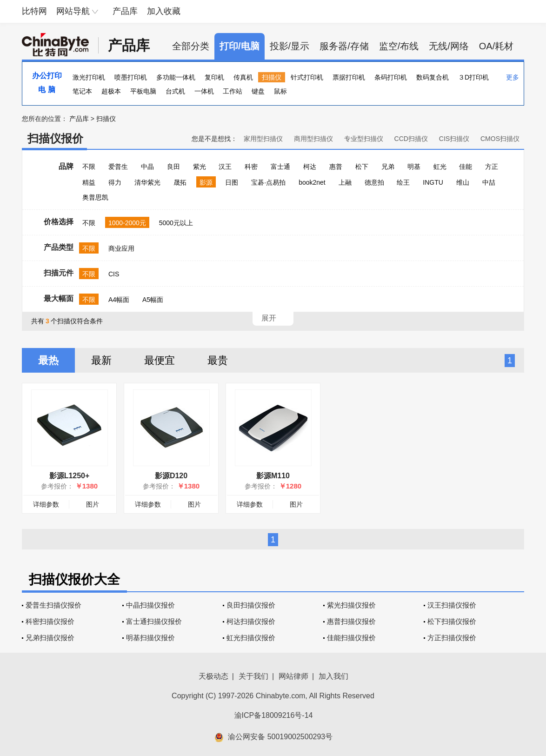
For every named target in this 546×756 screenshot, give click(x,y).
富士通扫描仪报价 (154, 621)
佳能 (466, 167)
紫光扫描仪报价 (351, 605)
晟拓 (180, 182)
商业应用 (121, 248)
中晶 (147, 167)
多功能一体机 (176, 77)
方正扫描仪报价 (452, 638)
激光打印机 (89, 77)
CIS (114, 274)
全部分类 (191, 46)
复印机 (214, 77)
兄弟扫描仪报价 (50, 638)
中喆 (489, 182)
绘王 (403, 182)
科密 (251, 167)
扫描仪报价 (55, 138)
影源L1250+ (70, 476)
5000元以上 (176, 223)
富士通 (280, 167)
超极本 (111, 91)
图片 (93, 504)
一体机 (204, 91)
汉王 (225, 167)
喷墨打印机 (131, 77)
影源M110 (273, 476)
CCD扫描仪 (411, 139)
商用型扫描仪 (313, 139)
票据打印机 (349, 77)
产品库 (125, 11)
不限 (89, 167)
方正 (492, 167)
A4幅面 (119, 300)
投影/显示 (290, 46)
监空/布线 (399, 46)
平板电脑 (143, 91)
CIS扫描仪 (454, 139)
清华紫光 (147, 182)
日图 (232, 182)
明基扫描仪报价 (150, 638)
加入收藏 (164, 11)
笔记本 (82, 91)
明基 (414, 167)
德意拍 (374, 182)
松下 (362, 167)
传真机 (243, 77)
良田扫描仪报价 (251, 605)
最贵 (218, 360)
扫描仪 (272, 77)
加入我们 (333, 676)
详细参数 (46, 504)
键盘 (258, 91)
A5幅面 (153, 300)
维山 (463, 182)
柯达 (310, 167)
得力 (115, 182)
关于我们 (253, 676)
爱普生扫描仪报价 (53, 605)
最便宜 (160, 360)
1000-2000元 (127, 223)
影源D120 (171, 476)
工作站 (233, 91)
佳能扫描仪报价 (351, 638)
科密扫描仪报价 (50, 621)
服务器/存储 (344, 46)
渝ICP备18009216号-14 (274, 715)
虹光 (440, 167)
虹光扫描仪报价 (251, 638)
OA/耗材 (496, 46)
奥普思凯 (95, 197)
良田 (173, 167)
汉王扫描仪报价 (452, 605)
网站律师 (293, 676)
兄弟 (388, 167)
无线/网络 (449, 46)
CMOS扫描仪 (500, 139)
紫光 (200, 167)
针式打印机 (307, 77)
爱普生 (118, 167)
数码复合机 (433, 77)
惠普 (336, 167)
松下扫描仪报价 (452, 621)
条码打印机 (391, 77)
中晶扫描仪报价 (150, 605)
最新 (101, 360)
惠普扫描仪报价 (351, 621)
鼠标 (280, 91)
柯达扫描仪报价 (251, 621)
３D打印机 (473, 77)
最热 (48, 360)
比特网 (34, 11)
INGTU (433, 182)
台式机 (175, 91)
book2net (312, 182)
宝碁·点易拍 (268, 182)
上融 (345, 182)
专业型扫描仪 (364, 139)
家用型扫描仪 (263, 139)
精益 (89, 182)
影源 (206, 182)
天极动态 (213, 676)
